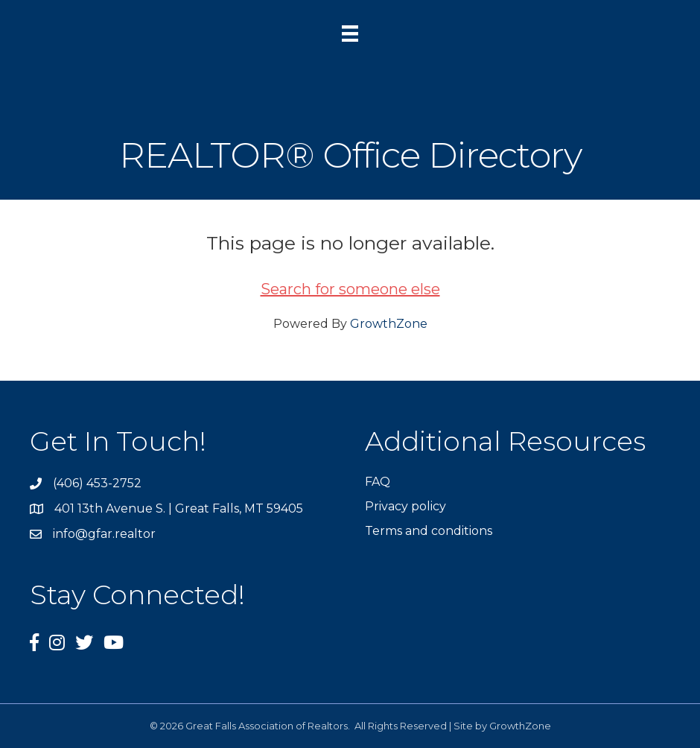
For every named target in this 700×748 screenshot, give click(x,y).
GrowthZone (389, 324)
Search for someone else (350, 289)
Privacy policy (405, 506)
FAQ (378, 482)
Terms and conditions (429, 531)
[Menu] (350, 34)
